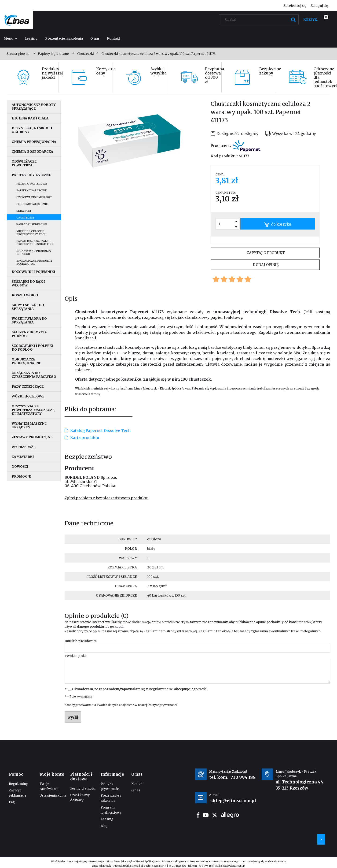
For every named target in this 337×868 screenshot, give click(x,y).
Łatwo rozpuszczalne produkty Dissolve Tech (35, 243)
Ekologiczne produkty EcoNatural (34, 262)
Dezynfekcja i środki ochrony (32, 130)
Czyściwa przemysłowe (34, 197)
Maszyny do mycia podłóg (29, 334)
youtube (206, 815)
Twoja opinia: (75, 656)
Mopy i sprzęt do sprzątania (28, 307)
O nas (136, 790)
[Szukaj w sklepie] (260, 20)
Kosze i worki (25, 295)
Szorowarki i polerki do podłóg (33, 348)
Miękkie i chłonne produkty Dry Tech (31, 233)
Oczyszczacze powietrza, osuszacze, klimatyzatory (33, 410)
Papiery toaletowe (32, 190)
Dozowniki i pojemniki (33, 272)
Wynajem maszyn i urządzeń (29, 425)
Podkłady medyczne (32, 204)
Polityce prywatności (162, 705)
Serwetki (24, 211)
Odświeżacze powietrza (24, 163)
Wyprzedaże (24, 447)
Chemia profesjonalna (34, 142)
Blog (104, 826)
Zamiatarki (23, 457)
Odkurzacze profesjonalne (26, 361)
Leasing (107, 819)
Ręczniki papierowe (32, 184)
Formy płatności (83, 788)
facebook (198, 815)
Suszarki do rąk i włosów (28, 283)
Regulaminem (155, 631)
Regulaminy (18, 784)
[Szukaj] (293, 20)
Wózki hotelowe (28, 396)
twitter (215, 815)
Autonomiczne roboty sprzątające (34, 107)
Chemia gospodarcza (32, 152)
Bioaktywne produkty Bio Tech (34, 252)
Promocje (21, 476)
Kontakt (137, 784)
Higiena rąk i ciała (30, 118)
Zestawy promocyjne (32, 437)
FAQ (12, 802)
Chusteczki (25, 218)
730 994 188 (243, 777)
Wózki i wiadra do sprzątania (29, 320)
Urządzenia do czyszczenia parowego (34, 375)
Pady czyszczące (28, 386)
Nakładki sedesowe (32, 224)
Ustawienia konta (53, 796)
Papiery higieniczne (31, 175)
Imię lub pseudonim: (81, 641)
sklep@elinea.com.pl (233, 866)
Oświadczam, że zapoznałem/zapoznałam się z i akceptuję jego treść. (140, 689)
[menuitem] (10, 38)
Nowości (20, 467)
